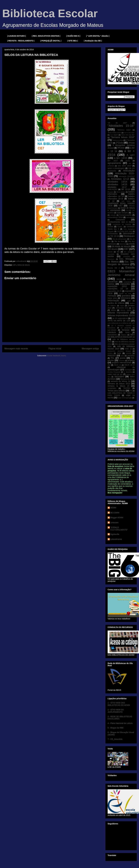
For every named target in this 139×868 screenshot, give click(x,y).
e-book (132, 244)
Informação (113, 301)
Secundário (119, 377)
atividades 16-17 (117, 187)
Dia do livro (119, 241)
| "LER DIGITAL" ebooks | (98, 36)
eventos (111, 284)
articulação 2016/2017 (127, 176)
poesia (123, 358)
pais (122, 356)
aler (130, 163)
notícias (129, 353)
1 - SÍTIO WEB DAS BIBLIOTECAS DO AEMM (119, 704)
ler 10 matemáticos (120, 318)
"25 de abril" (117, 123)
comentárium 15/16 (115, 217)
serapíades (112, 388)
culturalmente (116, 539)
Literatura (112, 332)
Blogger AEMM (117, 518)
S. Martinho (128, 372)
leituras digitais (126, 310)
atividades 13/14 (117, 182)
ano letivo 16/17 (125, 166)
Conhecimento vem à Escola (121, 222)
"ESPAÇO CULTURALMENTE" (119, 529)
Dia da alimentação (120, 239)
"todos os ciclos (118, 140)
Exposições (125, 284)
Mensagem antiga (90, 349)
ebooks (110, 252)
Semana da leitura (127, 379)
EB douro (112, 249)
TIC (131, 391)
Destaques (129, 236)
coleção (113, 215)
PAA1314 (112, 356)
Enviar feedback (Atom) (57, 356)
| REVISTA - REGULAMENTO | (21, 41)
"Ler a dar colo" (129, 133)
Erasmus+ (111, 259)
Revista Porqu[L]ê (114, 372)
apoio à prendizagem (116, 168)
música (110, 353)
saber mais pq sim (115, 374)
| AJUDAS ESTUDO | (17, 36)
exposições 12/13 (117, 286)
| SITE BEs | (73, 41)
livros (127, 332)
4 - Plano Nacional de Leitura (120, 723)
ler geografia (126, 328)
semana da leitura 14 (120, 381)
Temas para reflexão (116, 391)
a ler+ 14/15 (121, 158)
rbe (109, 365)
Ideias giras (112, 298)
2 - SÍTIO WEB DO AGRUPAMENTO (116, 711)
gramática (126, 296)
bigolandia (115, 534)
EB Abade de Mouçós (121, 246)
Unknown (114, 523)
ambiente (111, 166)
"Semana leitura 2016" (123, 137)
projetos (131, 360)
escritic (129, 279)
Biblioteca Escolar (50, 13)
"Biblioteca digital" (124, 130)
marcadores (112, 335)
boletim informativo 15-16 (121, 197)
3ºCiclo (121, 148)
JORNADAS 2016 (122, 308)
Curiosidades (113, 234)
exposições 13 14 (118, 289)
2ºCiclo (132, 143)
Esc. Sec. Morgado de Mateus (121, 263)
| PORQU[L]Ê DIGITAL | (51, 41)
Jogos (122, 306)
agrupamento (114, 163)
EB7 (126, 249)
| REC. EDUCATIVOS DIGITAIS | (46, 36)
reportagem (128, 370)
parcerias (131, 356)
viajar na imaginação (125, 398)
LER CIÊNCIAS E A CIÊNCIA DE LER (121, 323)
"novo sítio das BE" (128, 135)
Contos (110, 227)
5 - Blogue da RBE (116, 728)
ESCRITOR (113, 282)
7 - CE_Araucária (115, 739)
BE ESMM (115, 513)
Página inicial (55, 349)
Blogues (110, 192)
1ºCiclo (119, 143)
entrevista (127, 256)
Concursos (120, 220)
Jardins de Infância (116, 303)
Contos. (120, 227)
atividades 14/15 (117, 184)
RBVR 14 (118, 365)
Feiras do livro (125, 293)
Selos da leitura (24, 265)
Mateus (124, 335)
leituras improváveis (118, 313)
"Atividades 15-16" (121, 126)
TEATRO (127, 388)
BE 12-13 (126, 189)
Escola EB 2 (114, 268)
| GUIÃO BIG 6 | (73, 36)
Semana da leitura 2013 (119, 384)
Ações (128, 161)
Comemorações (125, 215)
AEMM (113, 508)
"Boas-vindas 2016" (114, 133)
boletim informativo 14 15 (121, 195)
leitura (113, 310)
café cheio (126, 201)
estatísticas (128, 282)
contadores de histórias (122, 224)
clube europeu (122, 213)
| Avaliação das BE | (93, 41)
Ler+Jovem (112, 330)
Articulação (129, 171)
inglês (129, 301)
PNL (113, 358)
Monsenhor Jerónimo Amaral (119, 351)
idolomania (126, 298)
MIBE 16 (128, 349)
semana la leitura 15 (118, 386)
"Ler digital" (114, 135)
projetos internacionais (122, 363)
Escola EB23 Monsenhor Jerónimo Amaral (121, 271)
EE (118, 252)
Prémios (122, 360)
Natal (119, 353)
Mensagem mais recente (16, 349)
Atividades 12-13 (120, 179)
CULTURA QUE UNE (124, 231)
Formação (112, 296)
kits (133, 308)
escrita (119, 279)
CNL (133, 213)
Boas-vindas (121, 192)
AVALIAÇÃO (112, 189)
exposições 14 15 (115, 291)
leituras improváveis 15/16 (121, 315)
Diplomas (123, 244)
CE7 (15, 265)
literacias (126, 330)
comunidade (130, 217)
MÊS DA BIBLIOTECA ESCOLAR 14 (121, 336)
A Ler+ (131, 155)
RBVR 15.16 (130, 365)
